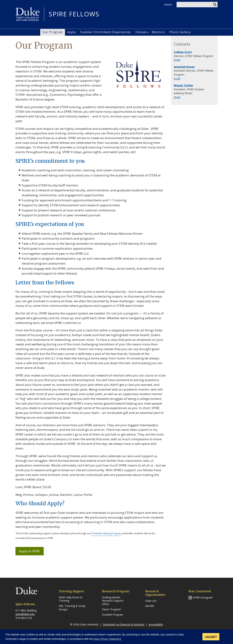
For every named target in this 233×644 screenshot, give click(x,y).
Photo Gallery (180, 32)
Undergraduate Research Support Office (113, 601)
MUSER (150, 606)
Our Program (53, 32)
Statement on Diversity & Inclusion (124, 624)
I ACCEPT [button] (211, 637)
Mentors (158, 32)
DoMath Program (113, 615)
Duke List (151, 601)
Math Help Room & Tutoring (71, 599)
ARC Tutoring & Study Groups (72, 608)
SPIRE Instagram (203, 597)
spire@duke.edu (25, 614)
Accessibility (156, 624)
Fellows (141, 32)
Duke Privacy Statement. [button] (108, 639)
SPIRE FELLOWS (74, 14)
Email (177, 60)
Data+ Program (111, 609)
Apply (72, 32)
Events (168, 4)
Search (215, 5)
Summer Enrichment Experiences (106, 32)
